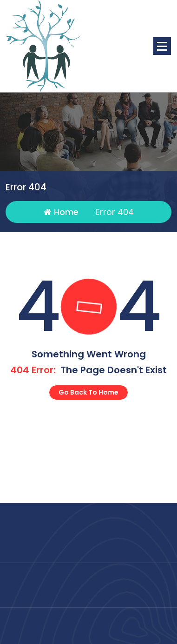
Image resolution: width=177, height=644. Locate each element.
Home (61, 212)
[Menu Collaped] (162, 46)
